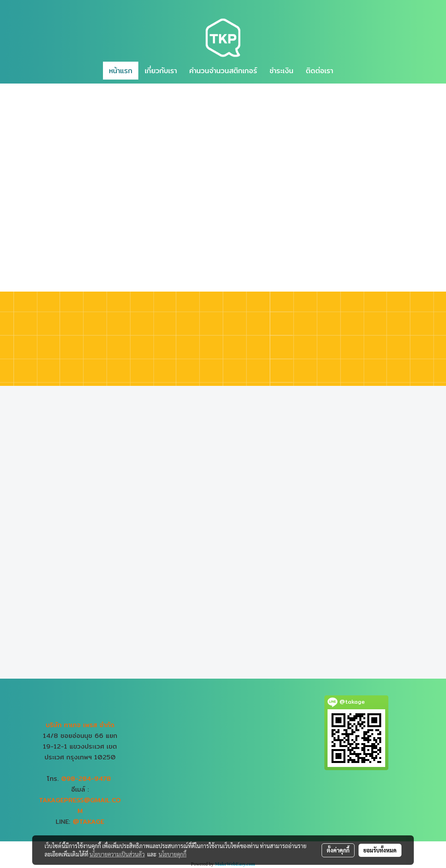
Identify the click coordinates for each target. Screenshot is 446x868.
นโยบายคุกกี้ (173, 854)
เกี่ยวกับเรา (161, 71)
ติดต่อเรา (319, 71)
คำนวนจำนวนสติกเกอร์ (223, 71)
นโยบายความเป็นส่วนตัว (117, 854)
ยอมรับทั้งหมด (380, 850)
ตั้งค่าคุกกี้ (338, 850)
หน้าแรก (121, 71)
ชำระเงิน (281, 71)
